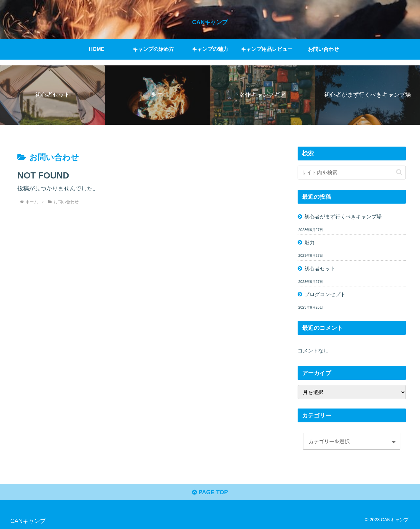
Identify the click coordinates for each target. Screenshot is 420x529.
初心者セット (320, 268)
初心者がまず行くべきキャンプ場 (343, 216)
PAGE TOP (210, 492)
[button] (399, 172)
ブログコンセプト (325, 294)
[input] (352, 173)
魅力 (310, 242)
